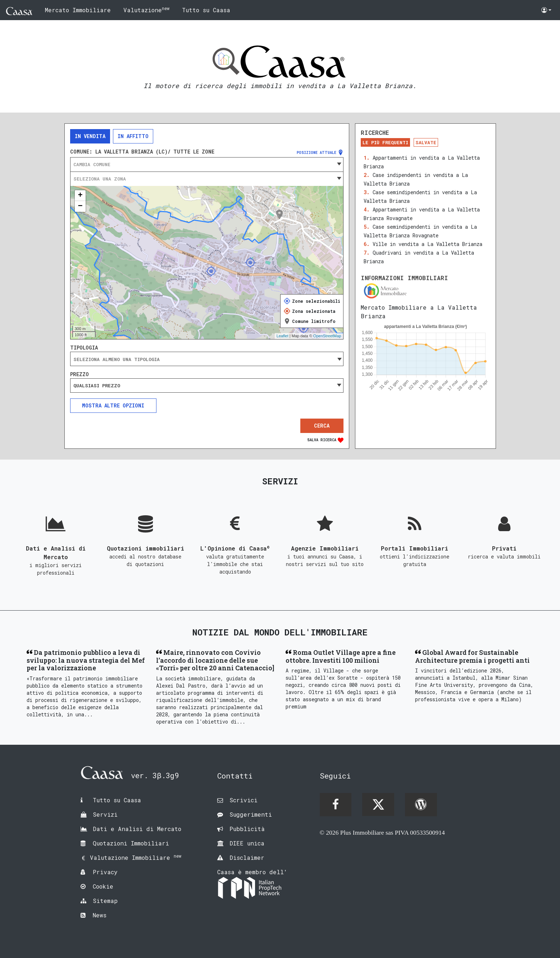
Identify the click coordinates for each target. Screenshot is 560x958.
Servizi (105, 814)
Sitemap (105, 901)
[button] (546, 10)
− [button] (80, 206)
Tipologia (84, 348)
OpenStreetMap (327, 336)
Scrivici (243, 800)
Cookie (103, 886)
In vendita (90, 136)
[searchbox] (207, 359)
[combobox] (207, 164)
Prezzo (79, 374)
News (100, 915)
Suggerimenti (251, 814)
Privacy (105, 872)
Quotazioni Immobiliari (131, 843)
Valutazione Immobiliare (136, 857)
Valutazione (146, 10)
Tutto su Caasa (206, 10)
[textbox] (207, 164)
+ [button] (80, 196)
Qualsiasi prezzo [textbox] (97, 386)
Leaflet (283, 336)
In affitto (133, 136)
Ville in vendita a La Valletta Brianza (427, 244)
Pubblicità (247, 829)
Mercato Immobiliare (78, 10)
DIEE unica (247, 843)
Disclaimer (247, 857)
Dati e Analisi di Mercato (137, 829)
